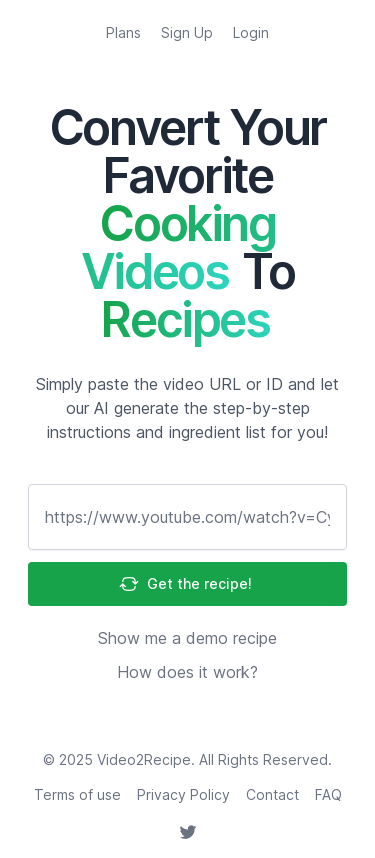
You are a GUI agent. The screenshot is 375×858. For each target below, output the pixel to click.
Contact (272, 794)
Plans (123, 32)
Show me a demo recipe (187, 638)
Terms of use (77, 794)
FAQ (328, 794)
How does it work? (187, 672)
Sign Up (187, 32)
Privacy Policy (183, 794)
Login (251, 32)
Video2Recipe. (146, 759)
